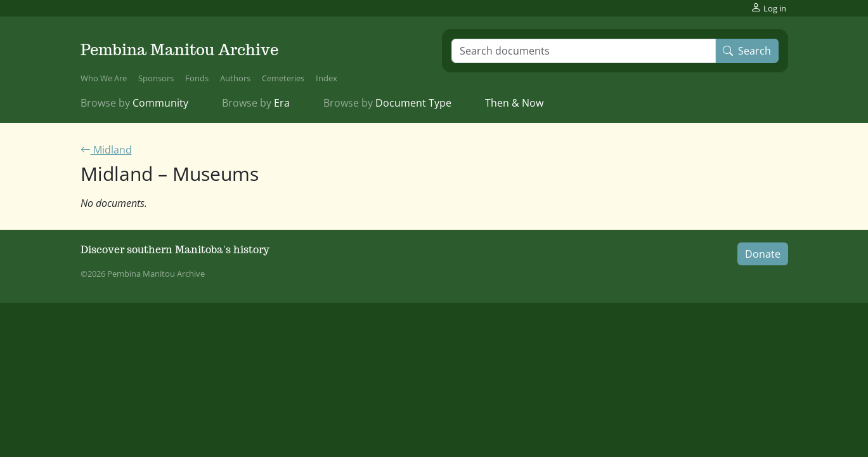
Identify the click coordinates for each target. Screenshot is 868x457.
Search (747, 51)
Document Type (387, 103)
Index (327, 78)
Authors (235, 78)
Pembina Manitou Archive (179, 50)
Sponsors (156, 78)
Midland (106, 150)
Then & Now (514, 103)
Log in (768, 8)
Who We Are (104, 78)
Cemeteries (283, 78)
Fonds (197, 78)
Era (256, 103)
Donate (763, 254)
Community (134, 103)
